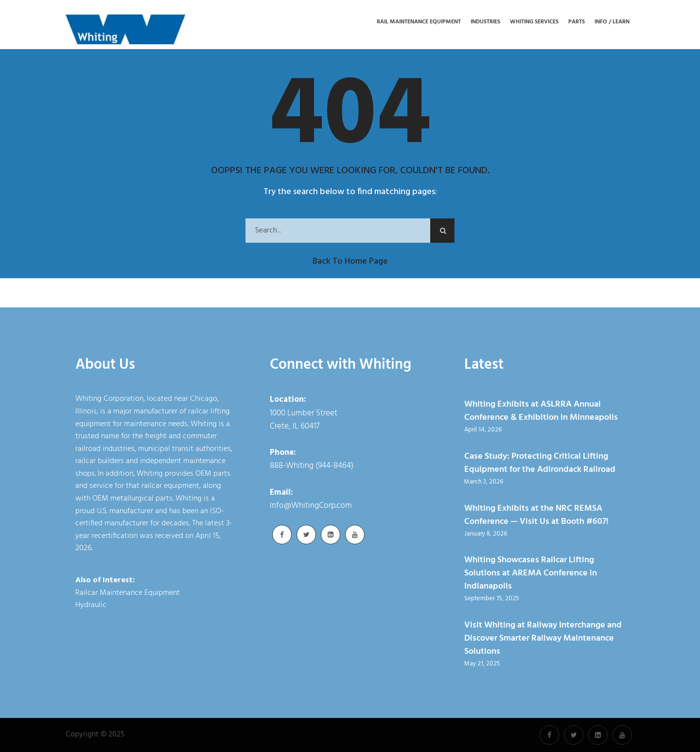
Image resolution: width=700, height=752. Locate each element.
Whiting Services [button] (534, 22)
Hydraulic (91, 605)
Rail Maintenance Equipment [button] (419, 22)
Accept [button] (486, 740)
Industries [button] (485, 22)
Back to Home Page (350, 261)
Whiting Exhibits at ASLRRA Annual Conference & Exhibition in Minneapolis (541, 411)
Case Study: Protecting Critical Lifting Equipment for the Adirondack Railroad (540, 463)
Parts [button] (577, 22)
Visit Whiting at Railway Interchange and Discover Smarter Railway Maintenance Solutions (543, 638)
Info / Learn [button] (612, 22)
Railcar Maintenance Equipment (128, 593)
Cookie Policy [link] (418, 740)
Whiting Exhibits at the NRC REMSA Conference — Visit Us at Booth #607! (536, 515)
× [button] (513, 737)
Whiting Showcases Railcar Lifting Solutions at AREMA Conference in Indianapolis (531, 573)
